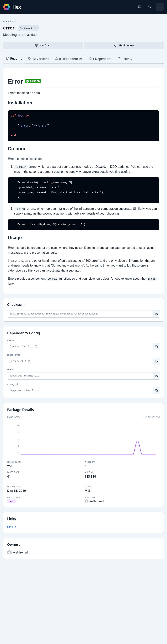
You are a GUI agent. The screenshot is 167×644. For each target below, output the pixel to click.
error (9, 28)
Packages (10, 22)
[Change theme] (140, 7)
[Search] (150, 7)
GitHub (12, 527)
